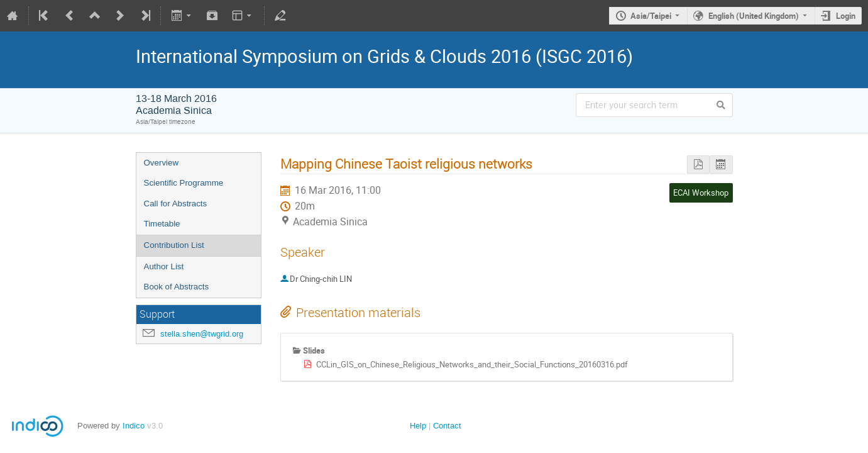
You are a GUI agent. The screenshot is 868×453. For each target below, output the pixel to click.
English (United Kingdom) (754, 16)
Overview (162, 163)
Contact (447, 426)
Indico (134, 426)
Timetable (162, 224)
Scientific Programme (184, 183)
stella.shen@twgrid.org (202, 334)
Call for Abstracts (176, 204)
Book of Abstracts (177, 287)
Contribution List (174, 245)
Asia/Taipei (651, 16)
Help (418, 426)
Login (846, 16)
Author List (164, 266)
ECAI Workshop (701, 193)
